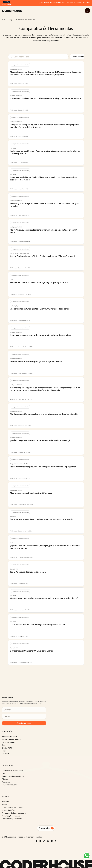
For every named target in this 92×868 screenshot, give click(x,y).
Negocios (6, 751)
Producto (6, 754)
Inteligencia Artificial (9, 736)
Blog (11, 20)
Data (4, 745)
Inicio (4, 20)
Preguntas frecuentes (10, 785)
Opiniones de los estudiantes (13, 776)
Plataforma (6, 782)
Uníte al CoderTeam (9, 810)
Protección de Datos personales (14, 813)
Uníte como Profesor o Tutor (13, 807)
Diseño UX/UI (7, 748)
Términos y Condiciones (11, 816)
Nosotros (6, 802)
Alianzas (5, 779)
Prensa (4, 804)
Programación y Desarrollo (12, 739)
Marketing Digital (8, 742)
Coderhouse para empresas (12, 770)
